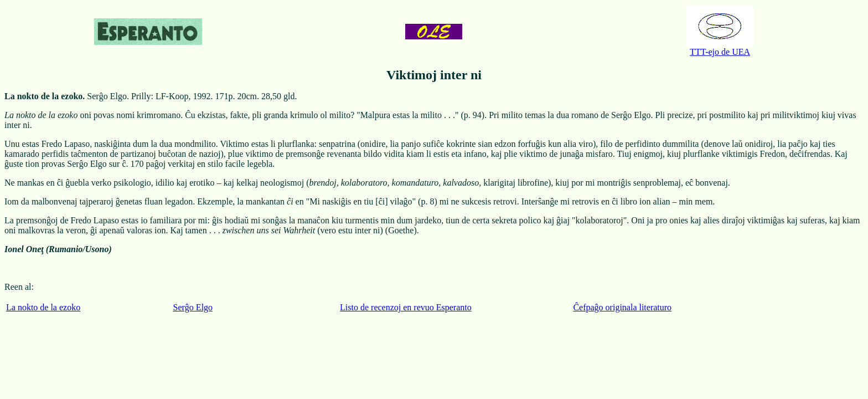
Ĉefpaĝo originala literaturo (622, 307)
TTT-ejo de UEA (720, 48)
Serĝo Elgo (193, 307)
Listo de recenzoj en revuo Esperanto (406, 307)
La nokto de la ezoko (43, 307)
